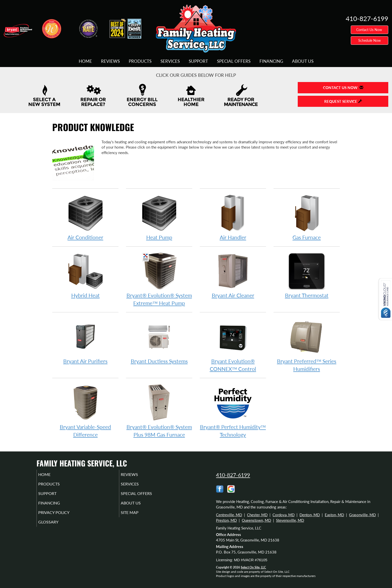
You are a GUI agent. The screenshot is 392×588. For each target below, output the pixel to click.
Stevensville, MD (290, 520)
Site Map (137, 517)
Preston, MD (226, 520)
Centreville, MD (229, 515)
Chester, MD (257, 515)
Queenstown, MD (256, 520)
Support (198, 61)
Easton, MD (334, 515)
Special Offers (234, 61)
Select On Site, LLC (253, 567)
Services (170, 61)
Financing (271, 61)
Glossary (55, 527)
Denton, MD (310, 515)
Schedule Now (369, 40)
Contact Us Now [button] (370, 30)
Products (140, 61)
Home (85, 61)
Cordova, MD (283, 515)
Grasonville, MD (362, 515)
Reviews (110, 61)
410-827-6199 (233, 475)
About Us (303, 61)
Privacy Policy (62, 517)
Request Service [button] (343, 101)
